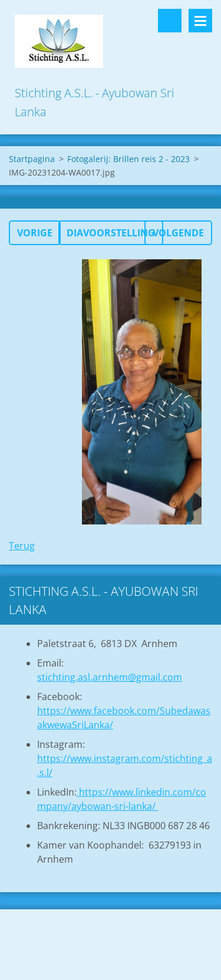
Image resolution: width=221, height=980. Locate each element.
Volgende (178, 233)
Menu (200, 21)
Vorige (35, 233)
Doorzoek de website (170, 21)
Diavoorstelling (111, 233)
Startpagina (32, 159)
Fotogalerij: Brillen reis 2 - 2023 (128, 159)
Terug (22, 546)
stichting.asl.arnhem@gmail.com (110, 677)
